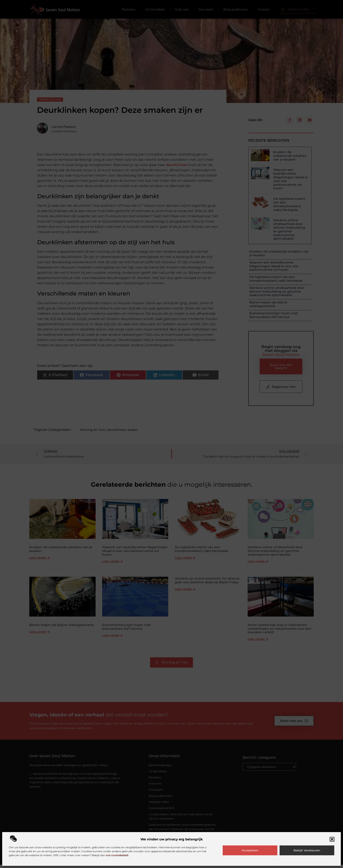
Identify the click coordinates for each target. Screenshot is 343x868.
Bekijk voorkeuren (307, 850)
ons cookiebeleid (117, 855)
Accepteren (250, 850)
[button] (332, 839)
